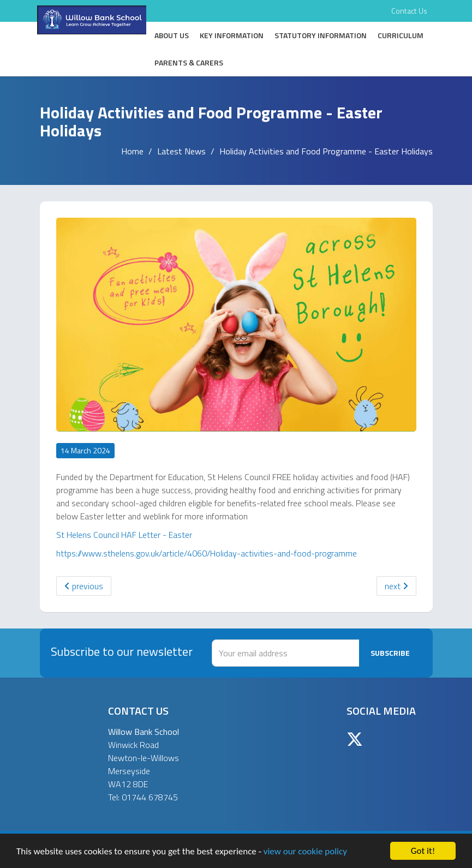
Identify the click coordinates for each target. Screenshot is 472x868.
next (396, 586)
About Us (172, 35)
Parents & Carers (189, 62)
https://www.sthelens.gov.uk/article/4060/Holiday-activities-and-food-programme (207, 553)
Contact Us (409, 11)
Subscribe (390, 653)
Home (132, 151)
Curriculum (401, 35)
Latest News (181, 151)
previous (84, 586)
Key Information (232, 35)
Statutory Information (321, 35)
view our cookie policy (305, 851)
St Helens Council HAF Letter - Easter (124, 535)
